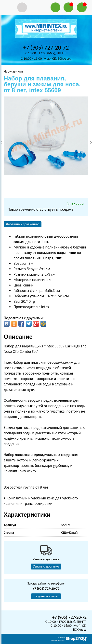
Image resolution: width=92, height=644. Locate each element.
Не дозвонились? (46, 596)
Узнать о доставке (46, 566)
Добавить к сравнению (23, 224)
